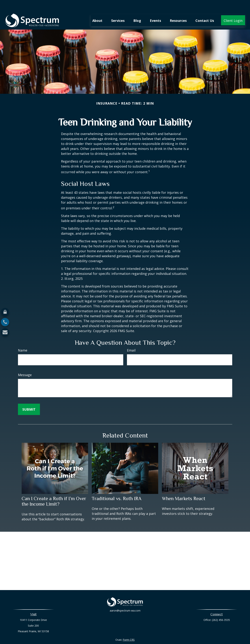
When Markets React (184, 487)
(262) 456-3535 (221, 609)
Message (25, 364)
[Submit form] (29, 398)
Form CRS (129, 629)
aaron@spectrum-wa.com (125, 602)
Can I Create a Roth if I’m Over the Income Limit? (54, 490)
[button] (97, 9)
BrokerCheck (163, 635)
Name (23, 339)
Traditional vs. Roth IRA (117, 487)
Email (131, 339)
